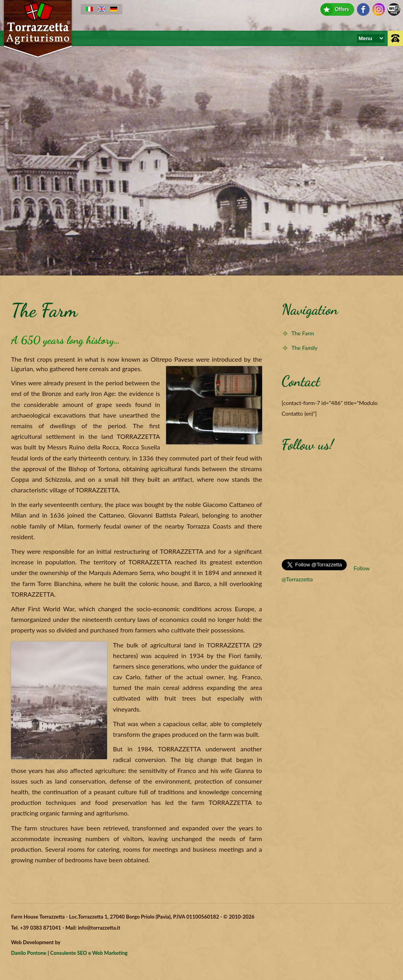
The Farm (303, 333)
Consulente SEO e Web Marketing (89, 953)
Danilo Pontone (29, 953)
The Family (305, 348)
